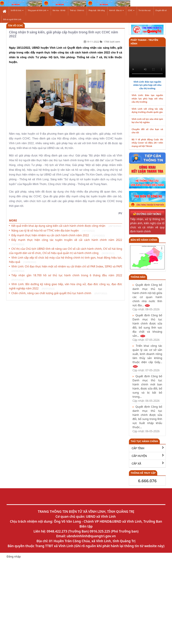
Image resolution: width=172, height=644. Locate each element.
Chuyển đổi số (161, 10)
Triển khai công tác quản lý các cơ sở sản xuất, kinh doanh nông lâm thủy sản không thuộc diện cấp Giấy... (147, 358)
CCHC (131, 10)
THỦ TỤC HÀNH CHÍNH (144, 441)
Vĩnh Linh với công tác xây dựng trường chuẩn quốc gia (147, 110)
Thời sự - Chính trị (77, 10)
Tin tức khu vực (145, 10)
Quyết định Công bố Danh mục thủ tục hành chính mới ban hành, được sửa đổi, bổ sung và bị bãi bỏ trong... (147, 388)
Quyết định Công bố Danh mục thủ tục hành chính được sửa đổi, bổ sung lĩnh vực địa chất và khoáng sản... (147, 328)
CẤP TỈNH (148, 448)
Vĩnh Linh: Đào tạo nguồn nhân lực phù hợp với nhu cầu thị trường (147, 85)
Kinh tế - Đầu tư (116, 10)
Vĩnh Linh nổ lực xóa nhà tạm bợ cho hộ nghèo (147, 121)
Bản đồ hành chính (144, 240)
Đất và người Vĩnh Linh (12, 19)
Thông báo (138, 277)
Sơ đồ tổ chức (17, 10)
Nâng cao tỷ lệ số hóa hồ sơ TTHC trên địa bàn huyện (53, 230)
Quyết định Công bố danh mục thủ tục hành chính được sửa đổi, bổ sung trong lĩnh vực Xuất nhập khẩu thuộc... (147, 419)
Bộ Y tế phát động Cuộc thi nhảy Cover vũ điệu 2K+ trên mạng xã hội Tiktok (147, 143)
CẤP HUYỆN (148, 456)
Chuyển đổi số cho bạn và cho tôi (147, 131)
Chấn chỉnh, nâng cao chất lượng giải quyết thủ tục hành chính (59, 293)
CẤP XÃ (148, 463)
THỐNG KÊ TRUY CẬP (143, 473)
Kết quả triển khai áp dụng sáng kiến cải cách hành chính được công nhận (66, 226)
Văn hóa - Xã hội (59, 10)
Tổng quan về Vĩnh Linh (38, 10)
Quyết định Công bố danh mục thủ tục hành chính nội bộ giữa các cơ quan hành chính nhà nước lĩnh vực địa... (147, 297)
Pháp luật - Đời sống (97, 10)
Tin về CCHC (16, 25)
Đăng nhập (14, 556)
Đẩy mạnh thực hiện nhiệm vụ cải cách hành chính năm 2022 (58, 235)
